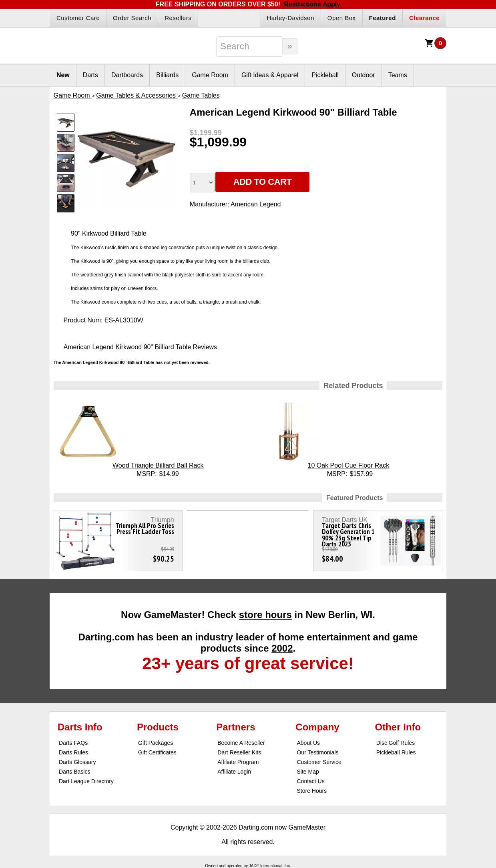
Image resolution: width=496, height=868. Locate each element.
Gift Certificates (157, 752)
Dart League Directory (86, 781)
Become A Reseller (241, 743)
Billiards (167, 75)
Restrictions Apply (312, 4)
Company (317, 727)
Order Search (132, 18)
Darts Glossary (77, 762)
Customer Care (78, 18)
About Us (308, 743)
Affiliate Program (238, 762)
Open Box (342, 18)
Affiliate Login (234, 772)
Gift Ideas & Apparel (270, 75)
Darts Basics (75, 772)
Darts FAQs (73, 743)
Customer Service (319, 762)
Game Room (210, 75)
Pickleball (325, 75)
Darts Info (80, 727)
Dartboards (127, 75)
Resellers (178, 18)
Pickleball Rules (396, 752)
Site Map (308, 772)
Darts (90, 75)
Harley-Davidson (290, 18)
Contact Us (310, 781)
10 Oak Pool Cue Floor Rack (349, 465)
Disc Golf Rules (396, 743)
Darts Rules (73, 752)
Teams (398, 75)
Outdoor (363, 75)
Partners (236, 727)
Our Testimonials (317, 752)
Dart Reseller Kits (239, 752)
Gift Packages (156, 743)
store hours (265, 615)
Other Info (398, 727)
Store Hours (312, 791)
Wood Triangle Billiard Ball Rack (158, 465)
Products (158, 727)
